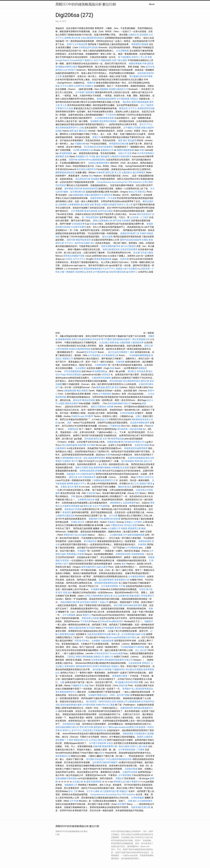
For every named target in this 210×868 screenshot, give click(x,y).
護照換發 (98, 727)
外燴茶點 (142, 544)
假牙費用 (122, 804)
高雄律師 (80, 272)
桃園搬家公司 (71, 785)
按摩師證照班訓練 (146, 108)
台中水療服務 (69, 615)
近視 (129, 153)
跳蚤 (58, 86)
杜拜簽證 (91, 628)
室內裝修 (89, 439)
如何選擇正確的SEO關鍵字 (105, 762)
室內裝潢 (141, 371)
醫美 (77, 487)
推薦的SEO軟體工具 (130, 233)
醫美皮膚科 (70, 634)
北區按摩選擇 (130, 503)
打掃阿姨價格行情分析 (71, 458)
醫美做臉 (101, 387)
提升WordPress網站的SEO (110, 621)
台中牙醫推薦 (132, 548)
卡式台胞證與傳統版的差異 (119, 759)
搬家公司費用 (82, 468)
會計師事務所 (139, 172)
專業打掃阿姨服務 (85, 657)
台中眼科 (138, 522)
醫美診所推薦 (89, 400)
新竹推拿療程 (128, 461)
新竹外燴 (89, 727)
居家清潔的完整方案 (141, 807)
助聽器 (119, 269)
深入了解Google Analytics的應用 (118, 727)
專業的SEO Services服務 (75, 535)
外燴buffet (101, 705)
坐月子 (97, 60)
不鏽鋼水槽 (80, 144)
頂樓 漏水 (132, 801)
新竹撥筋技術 (90, 541)
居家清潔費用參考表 (111, 246)
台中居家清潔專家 (110, 586)
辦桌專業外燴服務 (108, 121)
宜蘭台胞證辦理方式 (94, 195)
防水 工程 (73, 791)
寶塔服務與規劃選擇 (114, 660)
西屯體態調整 (99, 371)
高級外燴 (123, 685)
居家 (69, 423)
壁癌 (82, 727)
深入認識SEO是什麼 (109, 791)
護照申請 (108, 195)
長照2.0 (70, 44)
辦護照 (85, 391)
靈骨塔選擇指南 (94, 782)
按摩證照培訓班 (123, 554)
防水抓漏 (125, 468)
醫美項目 (83, 131)
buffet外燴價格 (127, 413)
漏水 (124, 564)
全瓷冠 (110, 743)
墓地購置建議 (66, 153)
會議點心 (115, 666)
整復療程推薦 (65, 339)
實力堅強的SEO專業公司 (133, 442)
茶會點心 (129, 522)
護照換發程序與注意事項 (88, 666)
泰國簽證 (142, 368)
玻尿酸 (151, 734)
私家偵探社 (70, 666)
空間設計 (134, 99)
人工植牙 (144, 217)
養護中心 (89, 60)
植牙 (60, 593)
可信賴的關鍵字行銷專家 (132, 647)
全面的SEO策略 (142, 445)
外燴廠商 (82, 551)
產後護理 (67, 512)
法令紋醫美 (81, 368)
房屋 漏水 (67, 593)
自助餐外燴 (123, 596)
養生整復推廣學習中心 (66, 692)
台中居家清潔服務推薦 (134, 535)
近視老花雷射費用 (129, 249)
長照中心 (67, 730)
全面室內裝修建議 (136, 458)
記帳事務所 (61, 448)
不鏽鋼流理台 (119, 669)
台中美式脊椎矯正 (146, 153)
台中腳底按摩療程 (137, 577)
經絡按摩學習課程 (97, 458)
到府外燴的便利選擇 (133, 605)
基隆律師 (93, 519)
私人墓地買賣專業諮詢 (142, 689)
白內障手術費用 (78, 227)
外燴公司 (129, 660)
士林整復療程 (74, 205)
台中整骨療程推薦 (127, 750)
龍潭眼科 (127, 689)
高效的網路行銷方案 (70, 602)
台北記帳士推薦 (107, 343)
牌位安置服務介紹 (141, 339)
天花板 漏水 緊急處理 (99, 156)
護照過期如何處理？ (122, 339)
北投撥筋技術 (69, 724)
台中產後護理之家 (110, 355)
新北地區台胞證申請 (87, 169)
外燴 (144, 64)
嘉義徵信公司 (107, 150)
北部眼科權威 (131, 769)
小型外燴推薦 (62, 349)
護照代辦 (71, 240)
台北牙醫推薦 (122, 51)
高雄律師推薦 (138, 554)
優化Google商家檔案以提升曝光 (121, 637)
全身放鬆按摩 (78, 224)
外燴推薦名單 (89, 477)
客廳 (132, 596)
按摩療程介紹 (87, 150)
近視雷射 (65, 560)
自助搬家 (126, 221)
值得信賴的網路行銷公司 (119, 403)
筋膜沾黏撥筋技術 (111, 249)
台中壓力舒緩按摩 (98, 743)
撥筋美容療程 (72, 403)
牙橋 (73, 496)
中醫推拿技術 (117, 525)
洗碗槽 (59, 384)
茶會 (89, 272)
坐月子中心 (77, 730)
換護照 (140, 737)
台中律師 (91, 445)
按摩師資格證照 (87, 471)
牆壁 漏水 (74, 131)
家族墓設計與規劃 (73, 509)
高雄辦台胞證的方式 (119, 89)
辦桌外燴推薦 (91, 211)
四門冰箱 (117, 221)
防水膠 (137, 253)
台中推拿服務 (108, 628)
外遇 (108, 455)
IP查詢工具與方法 (145, 477)
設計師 (143, 650)
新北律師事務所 (106, 580)
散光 (129, 487)
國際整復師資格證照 (65, 172)
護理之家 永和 (100, 439)
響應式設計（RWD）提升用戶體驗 (114, 695)
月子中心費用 (67, 86)
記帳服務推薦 (70, 391)
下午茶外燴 (111, 115)
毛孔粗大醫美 (147, 253)
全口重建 (110, 705)
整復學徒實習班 (84, 240)
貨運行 (137, 596)
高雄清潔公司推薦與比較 (95, 730)
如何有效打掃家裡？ (90, 602)
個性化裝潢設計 (144, 214)
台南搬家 (96, 641)
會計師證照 (91, 702)
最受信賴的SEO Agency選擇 (94, 567)
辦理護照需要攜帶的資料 (107, 583)
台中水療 (113, 516)
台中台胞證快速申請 (86, 474)
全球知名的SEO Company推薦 (108, 653)
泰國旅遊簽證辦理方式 (105, 480)
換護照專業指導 (98, 198)
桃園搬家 (104, 89)
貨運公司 (97, 137)
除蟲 (71, 108)
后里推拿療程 (97, 660)
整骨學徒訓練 (118, 439)
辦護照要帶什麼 (110, 746)
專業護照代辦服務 (140, 44)
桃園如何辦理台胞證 (68, 67)
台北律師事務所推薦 (104, 118)
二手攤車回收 (114, 426)
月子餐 (122, 586)
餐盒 (79, 391)
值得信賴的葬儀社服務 (71, 705)
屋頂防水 (132, 371)
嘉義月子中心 (80, 484)
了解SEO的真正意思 (107, 702)
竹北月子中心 (109, 269)
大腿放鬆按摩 (137, 343)
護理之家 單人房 (113, 172)
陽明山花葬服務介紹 (103, 221)
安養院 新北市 (67, 487)
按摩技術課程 (145, 541)
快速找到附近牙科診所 (90, 339)
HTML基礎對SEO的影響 (109, 519)
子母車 (70, 740)
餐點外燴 (122, 487)
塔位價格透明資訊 (132, 381)
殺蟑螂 (68, 38)
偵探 (92, 205)
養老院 (98, 205)
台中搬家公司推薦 (132, 128)
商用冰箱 (139, 461)
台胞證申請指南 (130, 772)
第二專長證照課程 (91, 217)
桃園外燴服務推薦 (126, 150)
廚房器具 (106, 375)
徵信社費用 (124, 746)
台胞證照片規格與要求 (121, 156)
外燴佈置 (101, 172)
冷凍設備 (91, 493)
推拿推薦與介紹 (122, 580)
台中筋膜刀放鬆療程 (85, 92)
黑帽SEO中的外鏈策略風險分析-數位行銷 (86, 4)
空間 (77, 641)
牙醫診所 (120, 778)
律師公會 (115, 634)
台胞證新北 (127, 172)
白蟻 (82, 128)
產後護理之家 (134, 528)
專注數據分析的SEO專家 (141, 76)
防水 (102, 753)
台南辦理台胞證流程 (65, 516)
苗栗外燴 (73, 160)
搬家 (132, 352)
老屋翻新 (95, 121)
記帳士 (139, 416)
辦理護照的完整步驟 (119, 144)
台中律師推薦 (123, 99)
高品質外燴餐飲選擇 (140, 423)
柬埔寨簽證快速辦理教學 (136, 448)
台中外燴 (74, 801)
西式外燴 (76, 38)
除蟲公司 (104, 419)
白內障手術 (79, 86)
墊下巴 (75, 461)
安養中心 (133, 272)
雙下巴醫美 (107, 339)
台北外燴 (134, 217)
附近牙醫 (118, 605)
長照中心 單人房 (139, 57)
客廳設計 (124, 791)
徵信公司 (133, 192)
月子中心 (133, 108)
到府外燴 (78, 189)
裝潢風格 (144, 35)
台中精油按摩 (81, 44)
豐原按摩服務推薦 (103, 259)
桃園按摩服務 (136, 64)
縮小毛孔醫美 (131, 269)
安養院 (143, 233)
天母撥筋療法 (140, 734)
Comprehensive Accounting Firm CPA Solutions (119, 182)
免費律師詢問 (127, 708)
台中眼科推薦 (89, 705)
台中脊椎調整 (78, 211)
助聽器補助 (106, 60)
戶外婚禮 (103, 506)
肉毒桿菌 (97, 746)
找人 (137, 650)
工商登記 (71, 657)
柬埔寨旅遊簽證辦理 (106, 99)
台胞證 (61, 403)
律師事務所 (115, 503)
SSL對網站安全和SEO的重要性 (98, 147)
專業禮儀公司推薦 (75, 554)
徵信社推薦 (107, 237)
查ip (91, 176)
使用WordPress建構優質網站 (92, 160)
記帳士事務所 (132, 782)
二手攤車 (140, 750)
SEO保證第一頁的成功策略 (130, 429)
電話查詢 (127, 102)
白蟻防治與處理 (109, 205)
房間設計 (146, 663)
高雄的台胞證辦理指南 (80, 349)
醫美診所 (123, 108)
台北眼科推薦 (116, 535)
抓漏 (92, 224)
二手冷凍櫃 (111, 198)
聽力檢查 (85, 205)
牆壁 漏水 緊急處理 (127, 140)
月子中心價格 (93, 791)
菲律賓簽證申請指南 (89, 47)
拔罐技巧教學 (146, 484)
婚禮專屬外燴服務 (102, 468)
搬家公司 (109, 657)
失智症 (69, 259)
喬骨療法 (118, 782)
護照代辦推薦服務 (140, 102)
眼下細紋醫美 (125, 57)
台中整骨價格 (125, 775)
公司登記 (93, 740)
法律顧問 (92, 695)
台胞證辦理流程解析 (102, 378)
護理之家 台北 (90, 506)
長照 (81, 269)
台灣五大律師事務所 (94, 596)
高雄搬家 (95, 179)
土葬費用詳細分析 (86, 500)
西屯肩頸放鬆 (116, 381)
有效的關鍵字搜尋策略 (66, 778)
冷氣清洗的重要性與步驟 (99, 634)
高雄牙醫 (82, 445)
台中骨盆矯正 (95, 355)
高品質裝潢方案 (83, 179)
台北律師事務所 (145, 801)
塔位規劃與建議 (70, 445)
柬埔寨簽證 (105, 666)
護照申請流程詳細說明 (131, 240)
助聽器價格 (113, 442)
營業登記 (142, 192)
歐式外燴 (84, 641)
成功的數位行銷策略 (102, 669)
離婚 (143, 528)
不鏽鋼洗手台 (77, 685)
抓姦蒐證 (71, 474)
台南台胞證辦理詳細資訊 (92, 38)
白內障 (76, 150)
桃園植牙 (149, 621)
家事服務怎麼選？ (121, 676)
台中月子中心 (79, 259)
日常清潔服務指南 (73, 371)
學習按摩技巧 (148, 596)
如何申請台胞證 (106, 211)
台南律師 (62, 205)
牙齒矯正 (112, 522)
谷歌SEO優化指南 (117, 272)
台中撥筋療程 (100, 272)
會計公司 (135, 484)
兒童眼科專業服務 (71, 506)
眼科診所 (77, 400)
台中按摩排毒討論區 (131, 634)
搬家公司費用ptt (99, 407)
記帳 (62, 682)
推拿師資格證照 (91, 189)
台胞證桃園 (125, 343)
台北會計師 (78, 782)
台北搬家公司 (114, 528)
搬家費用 (60, 156)
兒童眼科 (67, 461)
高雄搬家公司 (82, 156)
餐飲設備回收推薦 (77, 628)
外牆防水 (89, 86)
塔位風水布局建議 (134, 669)
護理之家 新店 (147, 381)
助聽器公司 (68, 359)
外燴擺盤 (115, 468)
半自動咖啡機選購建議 (140, 355)
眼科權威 (69, 189)
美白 (92, 243)
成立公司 (148, 461)
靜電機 (98, 471)
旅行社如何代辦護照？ (119, 352)
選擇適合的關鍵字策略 (74, 256)
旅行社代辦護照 (128, 246)
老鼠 (67, 156)
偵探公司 (122, 153)
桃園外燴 (91, 83)
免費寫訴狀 (73, 429)
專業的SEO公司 (81, 740)
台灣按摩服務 (138, 798)
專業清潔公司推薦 (91, 618)
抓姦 (87, 685)
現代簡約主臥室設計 (96, 759)
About (152, 4)
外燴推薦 (120, 362)
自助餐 (110, 407)
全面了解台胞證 (119, 60)
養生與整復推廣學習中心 (67, 128)
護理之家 (149, 346)
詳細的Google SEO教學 (82, 416)
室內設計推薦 (130, 525)
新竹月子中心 (146, 124)
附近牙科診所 (91, 352)
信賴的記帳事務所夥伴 (99, 163)
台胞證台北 (134, 35)
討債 (136, 727)
